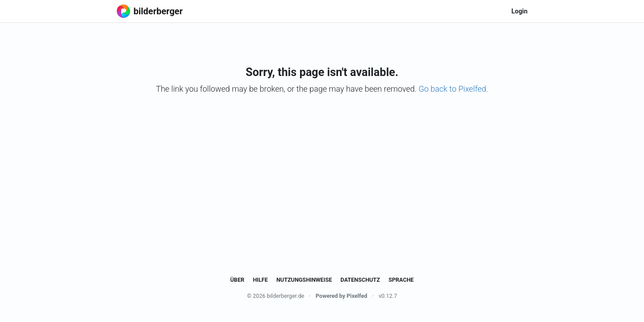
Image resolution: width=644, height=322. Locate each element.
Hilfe (260, 280)
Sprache (401, 280)
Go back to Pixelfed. (453, 89)
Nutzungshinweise (304, 280)
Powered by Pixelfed (341, 296)
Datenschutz (360, 280)
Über (237, 280)
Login (519, 11)
